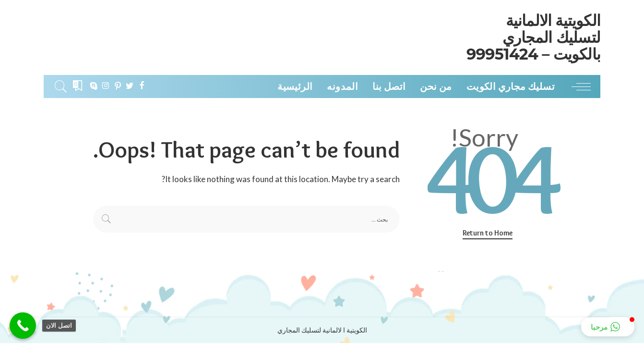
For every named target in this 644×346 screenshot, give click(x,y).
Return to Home (488, 233)
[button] (608, 327)
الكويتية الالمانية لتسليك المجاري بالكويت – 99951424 (533, 37)
